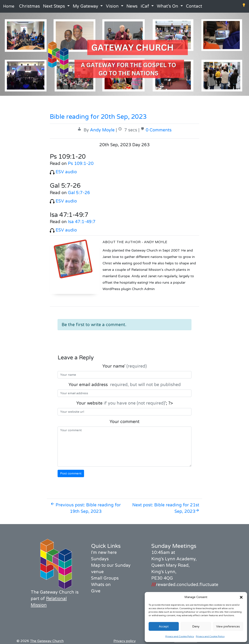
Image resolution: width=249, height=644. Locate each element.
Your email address (125, 385)
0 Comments (159, 130)
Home (9, 6)
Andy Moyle (102, 130)
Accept (164, 626)
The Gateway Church (47, 641)
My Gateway (85, 6)
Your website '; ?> (125, 403)
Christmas (29, 6)
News (132, 6)
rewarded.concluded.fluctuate (185, 585)
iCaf (145, 6)
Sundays (100, 559)
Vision (112, 6)
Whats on (101, 585)
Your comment (124, 422)
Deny (196, 626)
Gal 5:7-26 (79, 193)
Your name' (124, 366)
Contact (194, 6)
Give (96, 591)
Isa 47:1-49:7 (82, 222)
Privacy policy (124, 641)
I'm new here (104, 553)
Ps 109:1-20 (81, 164)
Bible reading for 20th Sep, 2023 (98, 117)
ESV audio (63, 172)
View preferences (228, 626)
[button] (241, 597)
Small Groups (105, 578)
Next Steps (54, 6)
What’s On (167, 6)
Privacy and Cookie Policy (180, 636)
